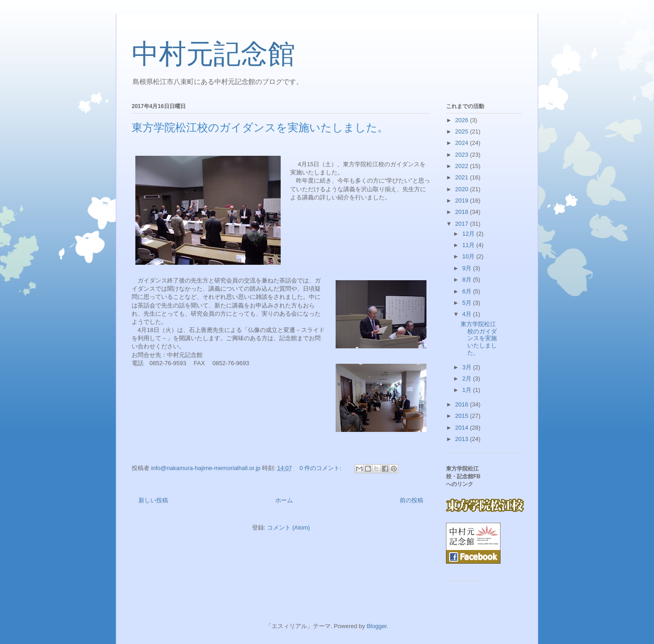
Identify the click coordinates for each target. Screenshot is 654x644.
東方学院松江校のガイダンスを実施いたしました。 (260, 128)
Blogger (377, 626)
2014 (463, 428)
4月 (468, 314)
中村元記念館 (213, 54)
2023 (463, 155)
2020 (463, 189)
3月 (468, 367)
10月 (469, 256)
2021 (463, 177)
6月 (468, 291)
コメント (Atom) (289, 528)
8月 (468, 280)
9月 (468, 268)
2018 (463, 212)
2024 (463, 143)
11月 (469, 245)
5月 (468, 303)
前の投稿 (411, 500)
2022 (463, 166)
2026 (463, 120)
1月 (468, 390)
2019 (463, 201)
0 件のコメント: (321, 468)
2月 (468, 379)
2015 (463, 416)
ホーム (284, 500)
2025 (463, 131)
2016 (463, 404)
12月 (469, 234)
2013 (463, 439)
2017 (463, 224)
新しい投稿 (153, 500)
